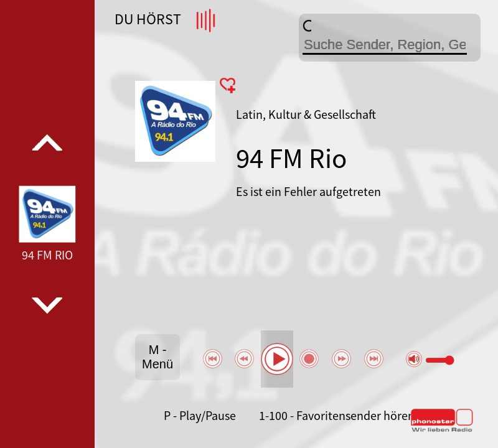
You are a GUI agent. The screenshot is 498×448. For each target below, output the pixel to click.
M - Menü (157, 357)
